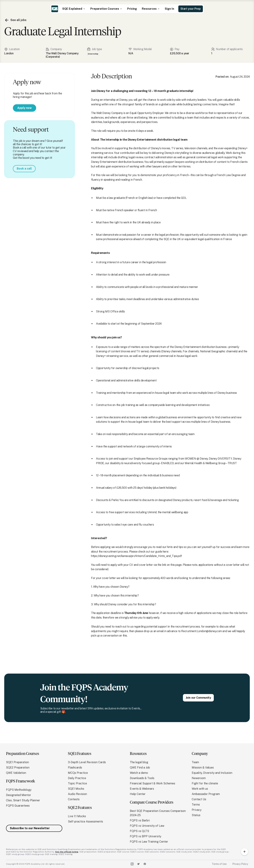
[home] (55, 9)
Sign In (169, 9)
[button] (74, 9)
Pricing (132, 9)
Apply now (25, 108)
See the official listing (67, 852)
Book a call (24, 169)
